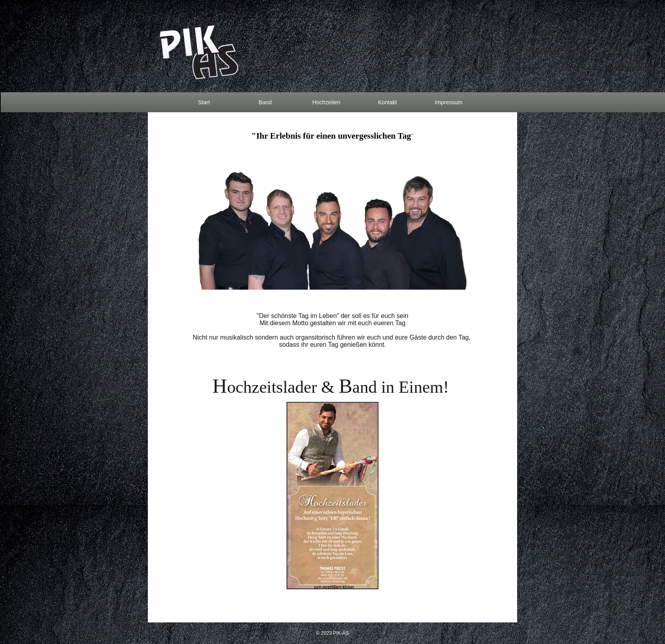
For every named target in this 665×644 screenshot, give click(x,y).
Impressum (449, 102)
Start (204, 102)
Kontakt (387, 102)
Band (265, 102)
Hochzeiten (326, 102)
